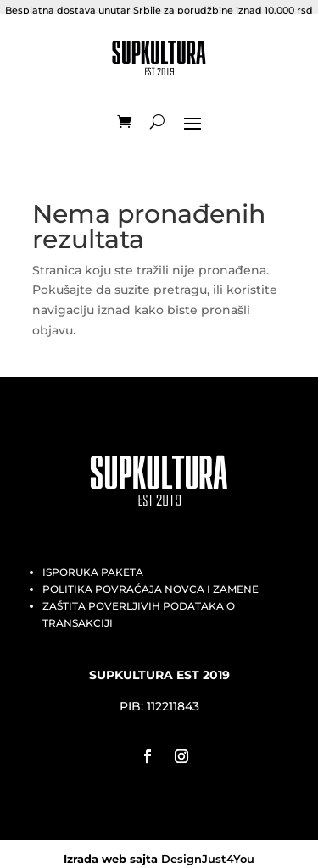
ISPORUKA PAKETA (93, 565)
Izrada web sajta (111, 853)
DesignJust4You (208, 853)
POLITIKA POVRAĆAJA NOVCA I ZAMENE (151, 582)
